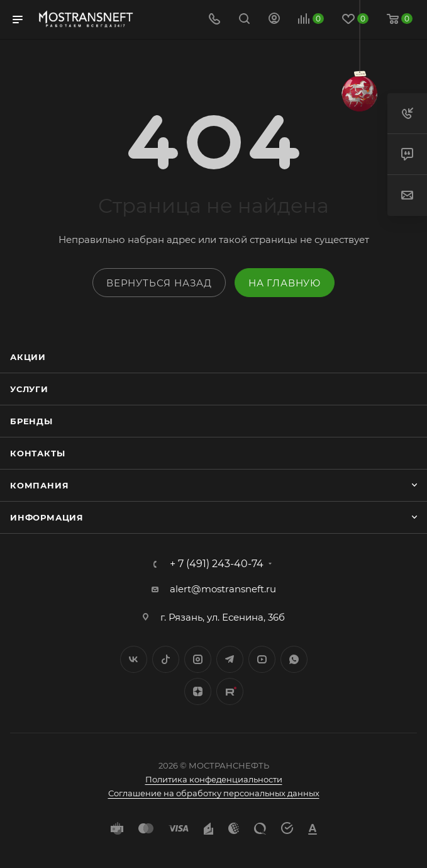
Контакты (37, 453)
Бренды (31, 421)
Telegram (230, 659)
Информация (47, 517)
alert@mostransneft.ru (223, 589)
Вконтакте (134, 659)
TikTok (230, 691)
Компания (39, 485)
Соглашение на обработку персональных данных (214, 793)
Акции (28, 357)
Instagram (198, 659)
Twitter (166, 659)
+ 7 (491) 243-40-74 (217, 564)
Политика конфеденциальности (214, 779)
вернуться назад (159, 283)
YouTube (262, 659)
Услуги (29, 389)
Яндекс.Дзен (198, 691)
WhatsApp (294, 659)
